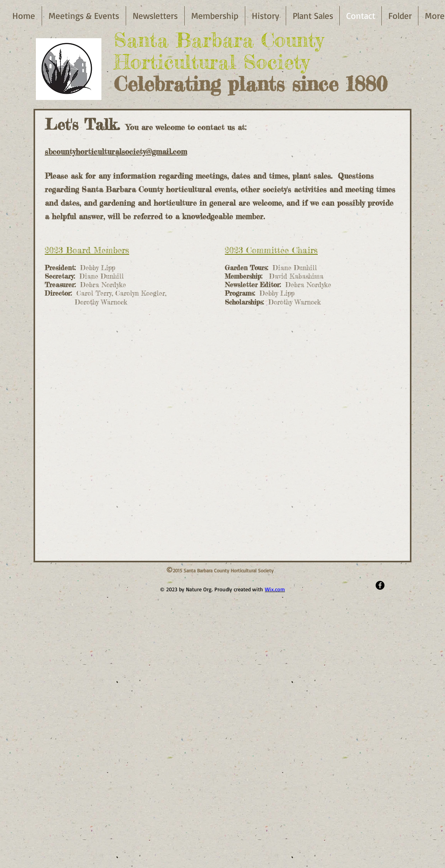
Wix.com (275, 589)
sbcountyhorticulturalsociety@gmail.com (116, 151)
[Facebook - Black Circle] (380, 585)
